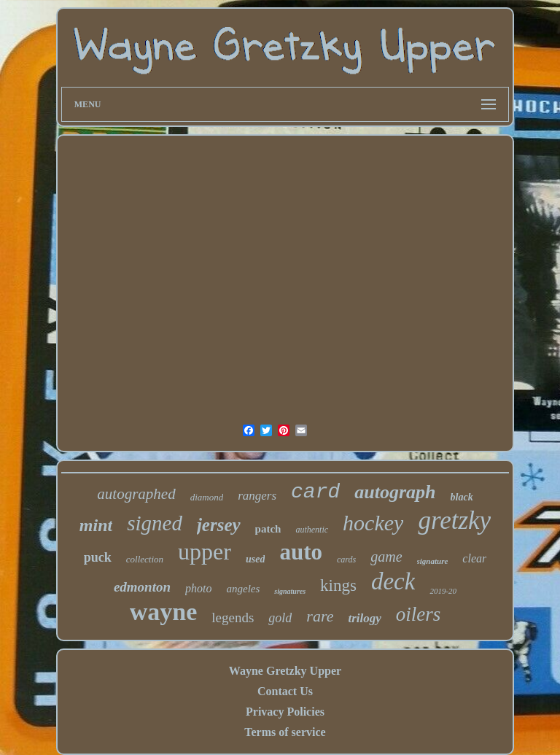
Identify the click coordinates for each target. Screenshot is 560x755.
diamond (207, 497)
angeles (243, 589)
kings (338, 585)
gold (280, 618)
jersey (219, 525)
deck (393, 581)
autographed (136, 494)
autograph (395, 492)
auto (301, 552)
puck (98, 557)
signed (155, 523)
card (315, 492)
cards (346, 560)
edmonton (142, 587)
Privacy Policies (285, 712)
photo (198, 588)
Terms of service (285, 732)
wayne (164, 612)
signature (433, 561)
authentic (312, 530)
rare (320, 616)
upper (205, 551)
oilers (419, 614)
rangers (257, 496)
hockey (373, 523)
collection (145, 559)
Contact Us (285, 691)
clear (474, 558)
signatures (290, 591)
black (462, 497)
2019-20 (443, 591)
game (386, 557)
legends (233, 617)
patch (268, 529)
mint (96, 525)
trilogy (364, 618)
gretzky (454, 520)
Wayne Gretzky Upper (285, 671)
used (255, 559)
